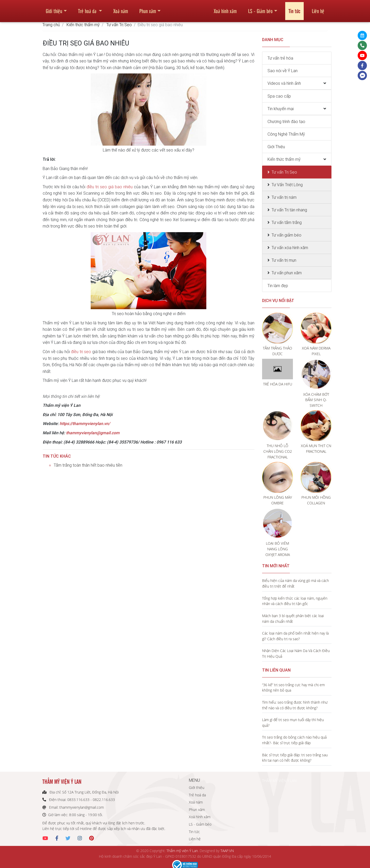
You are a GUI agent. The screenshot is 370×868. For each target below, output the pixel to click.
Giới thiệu (54, 9)
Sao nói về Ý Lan (283, 71)
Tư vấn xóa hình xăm (290, 248)
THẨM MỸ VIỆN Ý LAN (279, 781)
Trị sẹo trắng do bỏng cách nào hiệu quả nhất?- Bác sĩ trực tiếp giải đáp (294, 740)
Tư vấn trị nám (284, 197)
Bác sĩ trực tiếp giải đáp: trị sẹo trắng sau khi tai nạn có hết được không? (295, 758)
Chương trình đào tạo (286, 121)
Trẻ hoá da (88, 9)
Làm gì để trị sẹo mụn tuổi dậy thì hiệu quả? (293, 723)
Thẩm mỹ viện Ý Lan (182, 851)
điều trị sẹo (81, 352)
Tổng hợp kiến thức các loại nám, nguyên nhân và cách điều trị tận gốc (295, 601)
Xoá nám (121, 9)
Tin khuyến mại (281, 109)
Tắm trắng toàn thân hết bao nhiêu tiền (88, 465)
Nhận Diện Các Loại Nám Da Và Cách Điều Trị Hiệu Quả (296, 653)
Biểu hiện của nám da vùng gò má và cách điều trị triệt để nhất (295, 583)
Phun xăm (148, 9)
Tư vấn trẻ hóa (280, 58)
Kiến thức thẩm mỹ (83, 25)
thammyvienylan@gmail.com (93, 433)
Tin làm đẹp (278, 286)
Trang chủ (51, 25)
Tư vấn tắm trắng (287, 222)
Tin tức (294, 9)
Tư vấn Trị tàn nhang (289, 210)
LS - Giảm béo (260, 9)
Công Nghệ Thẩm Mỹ (286, 134)
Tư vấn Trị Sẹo (119, 25)
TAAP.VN (227, 851)
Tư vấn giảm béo (286, 235)
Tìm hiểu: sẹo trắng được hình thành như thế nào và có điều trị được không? (295, 705)
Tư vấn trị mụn (284, 260)
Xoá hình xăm (225, 9)
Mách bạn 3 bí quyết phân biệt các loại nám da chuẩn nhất (293, 619)
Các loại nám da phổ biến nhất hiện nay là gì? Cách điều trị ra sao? (295, 636)
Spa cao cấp (279, 96)
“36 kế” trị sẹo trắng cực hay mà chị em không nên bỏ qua (293, 688)
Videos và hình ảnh (284, 83)
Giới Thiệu (276, 147)
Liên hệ (318, 9)
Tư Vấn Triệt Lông (287, 185)
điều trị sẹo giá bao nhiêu (109, 187)
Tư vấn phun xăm (287, 273)
